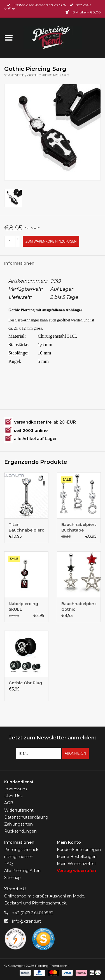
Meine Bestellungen (77, 857)
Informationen (19, 263)
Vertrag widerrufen (76, 871)
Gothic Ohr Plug (25, 683)
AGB (9, 803)
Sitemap (12, 878)
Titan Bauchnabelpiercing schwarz (26, 527)
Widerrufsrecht (19, 810)
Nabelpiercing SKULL (23, 607)
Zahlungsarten (18, 824)
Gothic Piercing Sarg (48, 75)
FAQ (9, 864)
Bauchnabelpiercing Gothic (79, 607)
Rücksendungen (20, 831)
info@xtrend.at (26, 921)
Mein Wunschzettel (76, 864)
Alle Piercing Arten (22, 871)
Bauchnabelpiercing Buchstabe (79, 527)
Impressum (16, 789)
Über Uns (13, 796)
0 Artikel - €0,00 (83, 12)
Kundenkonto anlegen (79, 850)
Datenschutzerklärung (26, 817)
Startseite (14, 75)
